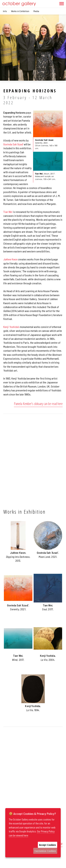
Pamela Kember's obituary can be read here (38, 404)
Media (36, 11)
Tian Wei (8, 212)
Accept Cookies (48, 845)
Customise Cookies (45, 851)
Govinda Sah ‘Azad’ (13, 144)
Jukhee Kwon (10, 259)
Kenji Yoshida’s (11, 327)
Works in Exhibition (20, 11)
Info (5, 11)
